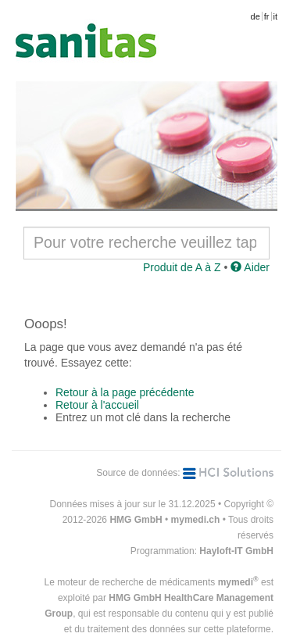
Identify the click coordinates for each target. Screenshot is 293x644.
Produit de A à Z (182, 267)
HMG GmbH (136, 520)
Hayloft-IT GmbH (236, 551)
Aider (250, 267)
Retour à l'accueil (97, 405)
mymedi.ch (196, 520)
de (255, 16)
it (276, 16)
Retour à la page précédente (125, 392)
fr (267, 16)
